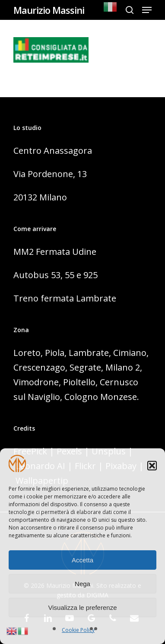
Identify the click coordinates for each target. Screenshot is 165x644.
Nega (82, 584)
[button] (152, 466)
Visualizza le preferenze (83, 608)
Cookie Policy (78, 630)
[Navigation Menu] (147, 10)
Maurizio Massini (49, 10)
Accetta (82, 560)
